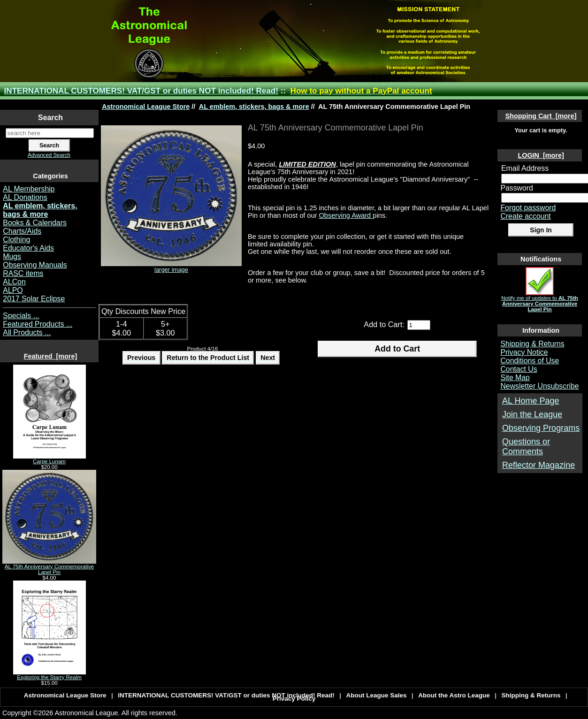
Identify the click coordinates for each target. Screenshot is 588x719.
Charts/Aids (22, 231)
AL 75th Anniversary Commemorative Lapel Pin (49, 567)
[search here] (50, 133)
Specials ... (21, 316)
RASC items (23, 273)
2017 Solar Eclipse (34, 299)
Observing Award (346, 215)
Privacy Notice (524, 352)
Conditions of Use (530, 361)
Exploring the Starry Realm (50, 675)
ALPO (13, 290)
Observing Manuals (35, 265)
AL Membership (29, 189)
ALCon (14, 282)
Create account (525, 216)
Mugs (12, 256)
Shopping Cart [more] (541, 116)
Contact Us (519, 369)
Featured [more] (51, 356)
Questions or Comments (526, 447)
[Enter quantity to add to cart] (419, 325)
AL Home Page (531, 401)
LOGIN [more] (541, 155)
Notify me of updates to (540, 301)
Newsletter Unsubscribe (539, 386)
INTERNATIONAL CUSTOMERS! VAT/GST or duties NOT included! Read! (141, 91)
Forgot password (528, 208)
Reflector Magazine (538, 465)
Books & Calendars (35, 223)
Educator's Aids (28, 248)
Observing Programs (541, 428)
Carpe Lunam (50, 459)
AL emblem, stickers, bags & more (254, 107)
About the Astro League (454, 695)
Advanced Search (49, 155)
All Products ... (27, 333)
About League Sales (377, 695)
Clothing (16, 240)
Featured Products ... (38, 324)
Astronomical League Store (146, 107)
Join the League (532, 414)
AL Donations (25, 197)
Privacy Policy (294, 699)
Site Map (515, 378)
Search (50, 118)
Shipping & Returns (532, 344)
